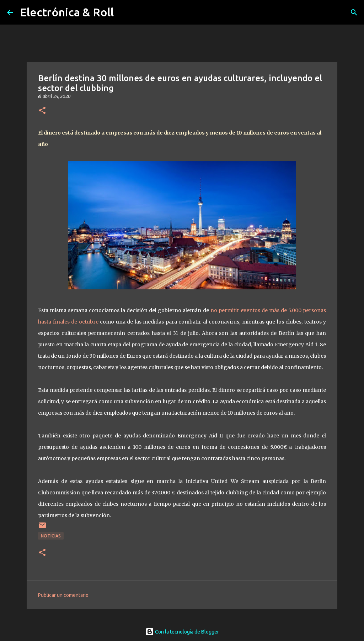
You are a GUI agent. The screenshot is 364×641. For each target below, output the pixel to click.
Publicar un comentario (63, 595)
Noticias (51, 536)
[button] (42, 111)
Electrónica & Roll (67, 12)
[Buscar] (354, 12)
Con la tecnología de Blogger (182, 632)
